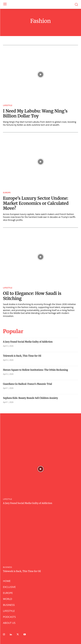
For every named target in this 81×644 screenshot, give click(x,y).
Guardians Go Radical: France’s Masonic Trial (28, 384)
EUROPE (7, 193)
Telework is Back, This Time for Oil (22, 356)
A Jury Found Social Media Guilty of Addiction (28, 342)
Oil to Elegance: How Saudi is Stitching (32, 296)
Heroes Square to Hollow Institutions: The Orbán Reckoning (35, 370)
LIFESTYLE (8, 105)
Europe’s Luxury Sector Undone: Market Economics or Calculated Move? (36, 203)
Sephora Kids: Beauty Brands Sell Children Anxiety (30, 398)
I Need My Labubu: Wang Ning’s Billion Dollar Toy (35, 114)
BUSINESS (7, 567)
